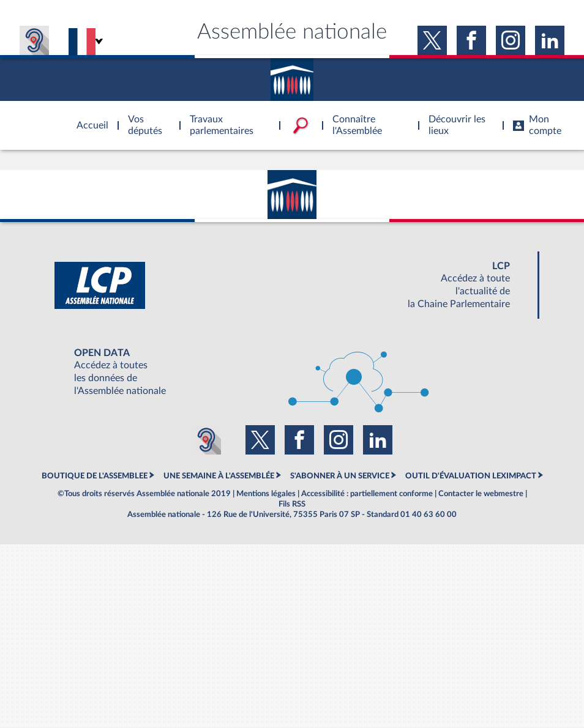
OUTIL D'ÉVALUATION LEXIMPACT (471, 476)
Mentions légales (266, 494)
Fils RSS (292, 504)
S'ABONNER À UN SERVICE (340, 476)
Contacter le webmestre (481, 494)
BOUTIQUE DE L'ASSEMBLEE (95, 476)
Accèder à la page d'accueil (88, 118)
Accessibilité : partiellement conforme (367, 494)
